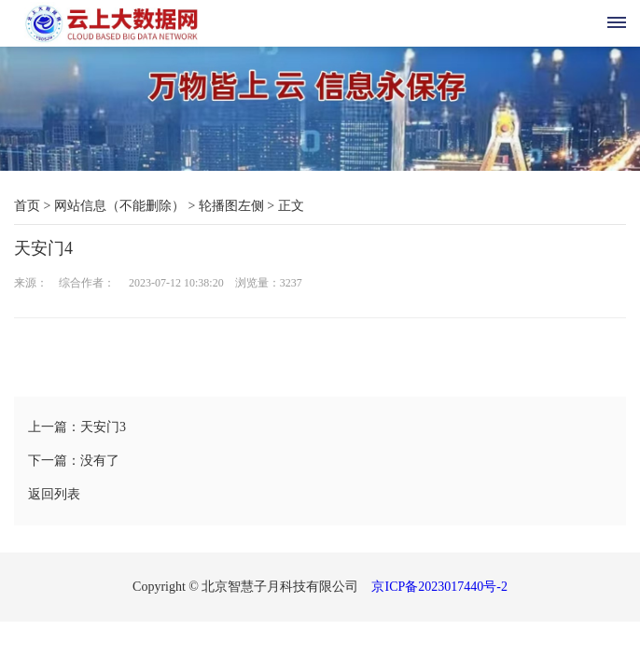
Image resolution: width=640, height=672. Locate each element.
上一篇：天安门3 (77, 427)
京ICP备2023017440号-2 (439, 587)
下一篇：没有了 (74, 461)
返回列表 (54, 494)
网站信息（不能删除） (119, 206)
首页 (27, 206)
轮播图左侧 (231, 206)
